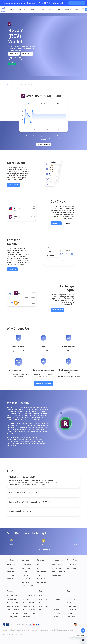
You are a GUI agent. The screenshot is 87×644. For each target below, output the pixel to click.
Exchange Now (58, 310)
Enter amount (50, 256)
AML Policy (20, 634)
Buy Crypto (56, 223)
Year (28, 103)
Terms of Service (6, 634)
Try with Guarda (77, 3)
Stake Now (12, 269)
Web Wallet (14, 54)
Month (43, 103)
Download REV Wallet (44, 144)
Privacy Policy (14, 634)
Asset (48, 247)
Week (59, 103)
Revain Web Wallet (43, 383)
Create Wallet (13, 185)
